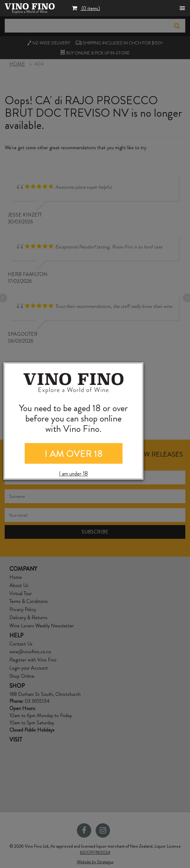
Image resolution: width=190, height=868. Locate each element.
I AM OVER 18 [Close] (74, 454)
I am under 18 (73, 474)
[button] (86, 9)
